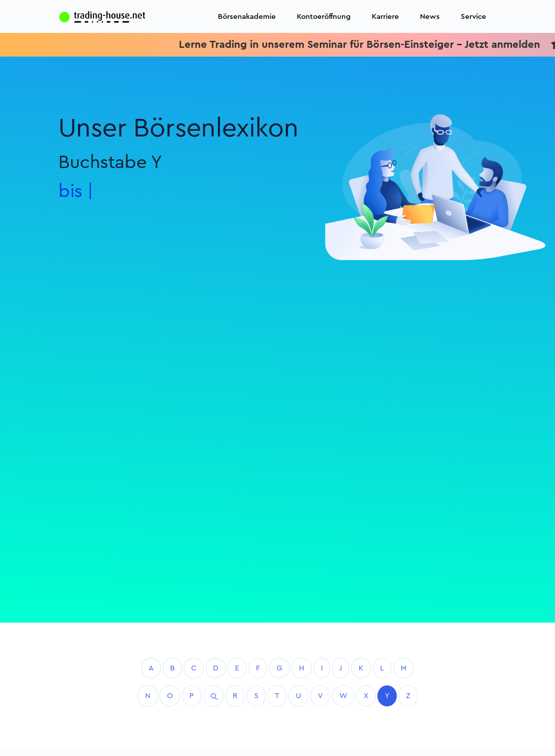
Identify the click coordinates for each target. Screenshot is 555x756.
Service (473, 16)
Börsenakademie (247, 16)
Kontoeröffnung (324, 16)
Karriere (385, 16)
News (430, 16)
